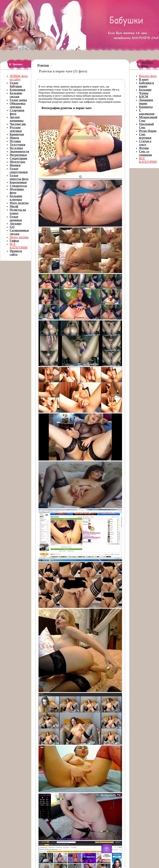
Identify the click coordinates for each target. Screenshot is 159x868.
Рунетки (43, 65)
